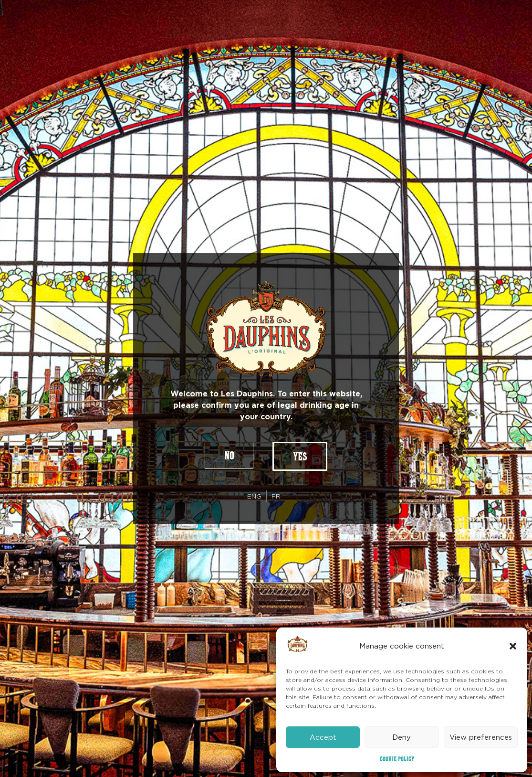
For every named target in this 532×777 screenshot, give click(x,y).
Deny (402, 737)
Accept (323, 737)
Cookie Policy (397, 759)
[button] (513, 646)
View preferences (481, 737)
